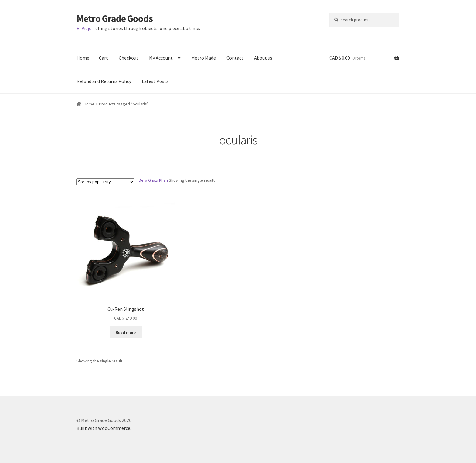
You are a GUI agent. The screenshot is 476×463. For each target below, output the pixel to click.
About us (263, 58)
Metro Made (204, 58)
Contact (235, 58)
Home (83, 58)
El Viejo (84, 28)
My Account (161, 58)
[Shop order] (105, 182)
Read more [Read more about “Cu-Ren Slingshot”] (126, 332)
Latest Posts (155, 81)
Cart (104, 58)
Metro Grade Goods (115, 19)
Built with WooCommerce (103, 428)
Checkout (129, 58)
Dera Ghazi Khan (153, 180)
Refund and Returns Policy (104, 81)
